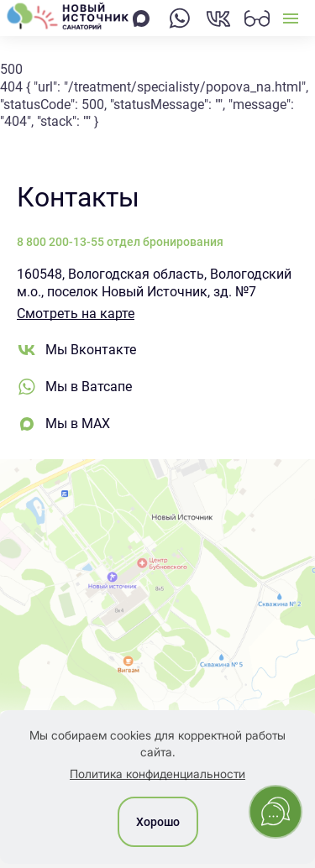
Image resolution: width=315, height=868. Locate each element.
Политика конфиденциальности (157, 774)
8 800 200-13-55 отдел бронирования (120, 242)
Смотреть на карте (76, 314)
